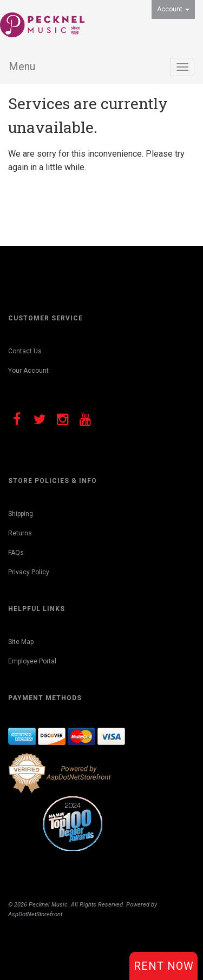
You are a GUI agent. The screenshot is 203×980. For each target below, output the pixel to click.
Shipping (21, 514)
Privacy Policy (29, 572)
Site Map (21, 642)
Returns (20, 533)
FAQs (16, 553)
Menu (22, 66)
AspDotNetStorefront (35, 914)
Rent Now (164, 966)
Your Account (28, 371)
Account (173, 9)
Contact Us (25, 351)
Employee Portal (32, 661)
